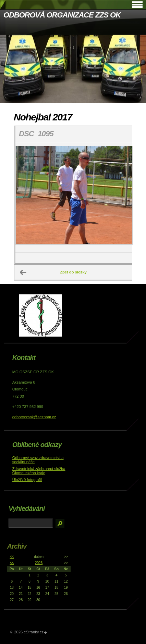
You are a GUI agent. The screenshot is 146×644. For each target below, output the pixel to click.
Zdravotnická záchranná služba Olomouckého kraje (39, 471)
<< (12, 557)
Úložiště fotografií (27, 480)
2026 (39, 563)
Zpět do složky (73, 272)
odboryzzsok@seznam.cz (34, 417)
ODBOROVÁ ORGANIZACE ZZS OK (62, 15)
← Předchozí (23, 272)
